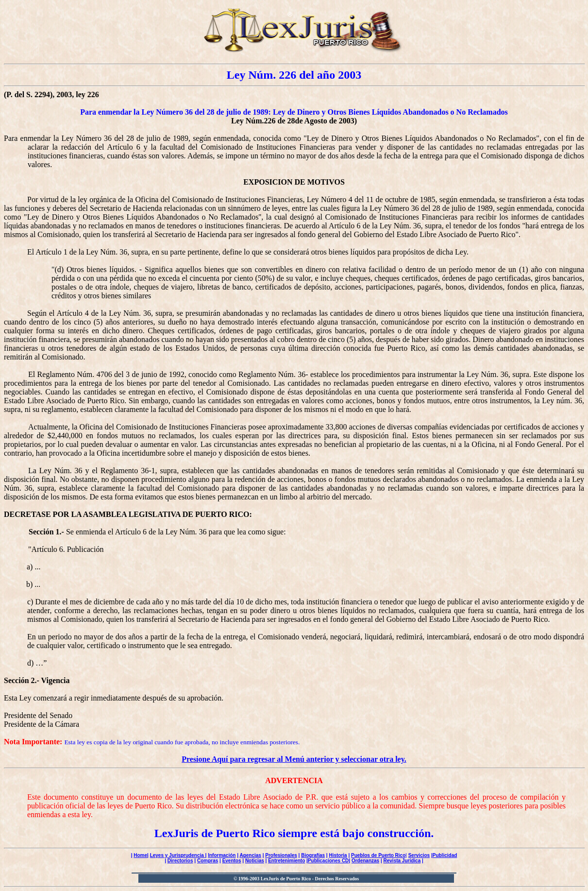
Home (140, 855)
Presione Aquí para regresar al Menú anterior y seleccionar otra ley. (294, 759)
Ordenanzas (365, 861)
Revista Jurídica (402, 861)
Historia (338, 855)
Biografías (313, 855)
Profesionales (281, 855)
